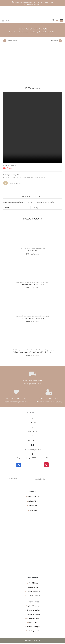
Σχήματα (21, 250)
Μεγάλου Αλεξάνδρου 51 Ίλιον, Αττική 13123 (33, 459)
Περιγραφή (26, 197)
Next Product (55, 42)
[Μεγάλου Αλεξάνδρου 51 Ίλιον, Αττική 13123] (32, 455)
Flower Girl (32, 252)
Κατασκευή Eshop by (33, 642)
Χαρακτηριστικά (37, 197)
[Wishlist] (56, 21)
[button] (12, 184)
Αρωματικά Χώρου (25, 351)
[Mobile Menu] (6, 21)
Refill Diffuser (15, 351)
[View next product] (60, 42)
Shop (11, 33)
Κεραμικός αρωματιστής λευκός (33, 286)
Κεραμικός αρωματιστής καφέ (33, 320)
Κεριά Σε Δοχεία (16, 178)
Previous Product (12, 42)
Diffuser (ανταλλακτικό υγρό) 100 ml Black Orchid (32, 353)
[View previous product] (5, 42)
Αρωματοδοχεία (21, 283)
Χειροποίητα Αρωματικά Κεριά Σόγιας (26, 33)
